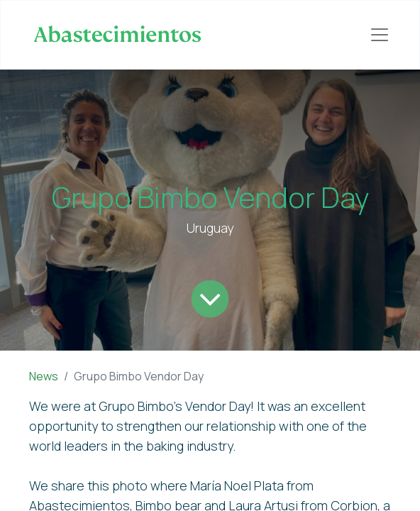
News (44, 376)
